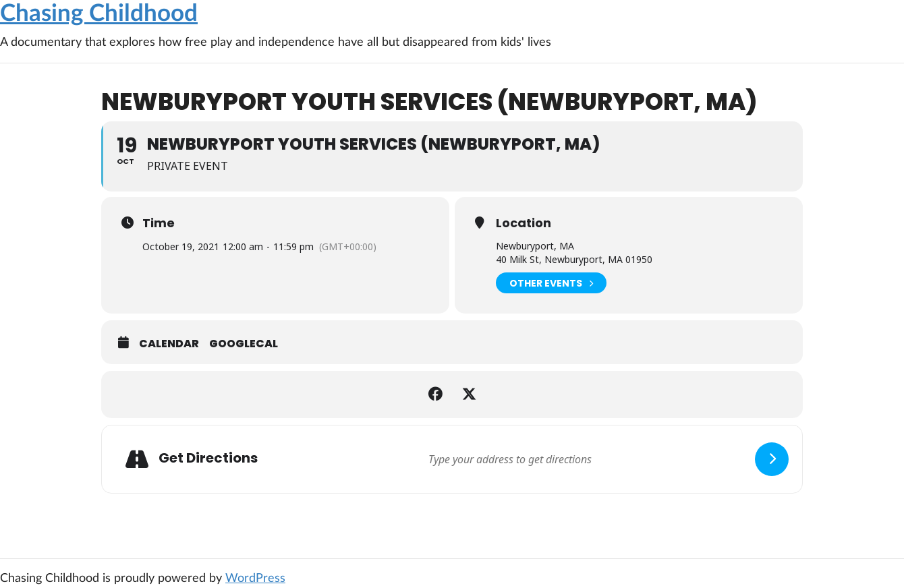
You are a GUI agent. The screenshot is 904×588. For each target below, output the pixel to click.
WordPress (255, 579)
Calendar (169, 344)
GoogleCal (244, 344)
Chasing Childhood (99, 14)
